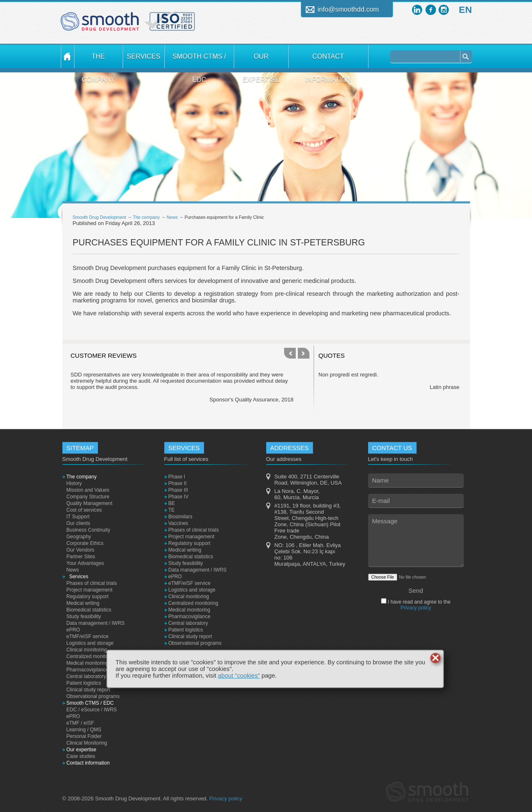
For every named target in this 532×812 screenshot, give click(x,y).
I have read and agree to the (418, 605)
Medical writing (83, 603)
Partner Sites (81, 557)
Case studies (81, 756)
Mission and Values (88, 490)
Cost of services (84, 510)
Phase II (178, 483)
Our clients (78, 523)
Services (144, 56)
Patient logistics (84, 683)
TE (172, 510)
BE (172, 503)
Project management (90, 590)
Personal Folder (84, 736)
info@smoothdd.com (348, 9)
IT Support (78, 517)
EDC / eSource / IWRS (92, 710)
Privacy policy (416, 608)
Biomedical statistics (89, 610)
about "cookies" (239, 676)
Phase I (177, 477)
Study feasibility (84, 616)
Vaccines (178, 523)
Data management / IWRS (96, 623)
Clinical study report (88, 690)
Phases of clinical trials (92, 583)
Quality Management (90, 503)
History (74, 483)
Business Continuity (88, 530)
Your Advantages (85, 563)
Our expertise (261, 61)
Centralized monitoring (92, 656)
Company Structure (88, 497)
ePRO (73, 630)
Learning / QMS (84, 730)
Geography (79, 537)
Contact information (328, 61)
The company (98, 61)
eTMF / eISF (80, 723)
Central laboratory (86, 676)
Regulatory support (88, 597)
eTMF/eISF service (88, 636)
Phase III (178, 490)
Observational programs (93, 696)
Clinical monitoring (87, 650)
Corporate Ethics (85, 543)
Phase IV (179, 497)
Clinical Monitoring (87, 743)
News (172, 217)
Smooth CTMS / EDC (199, 61)
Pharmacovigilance (88, 670)
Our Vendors (80, 550)
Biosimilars (181, 517)
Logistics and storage (90, 643)
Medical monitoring (88, 663)
